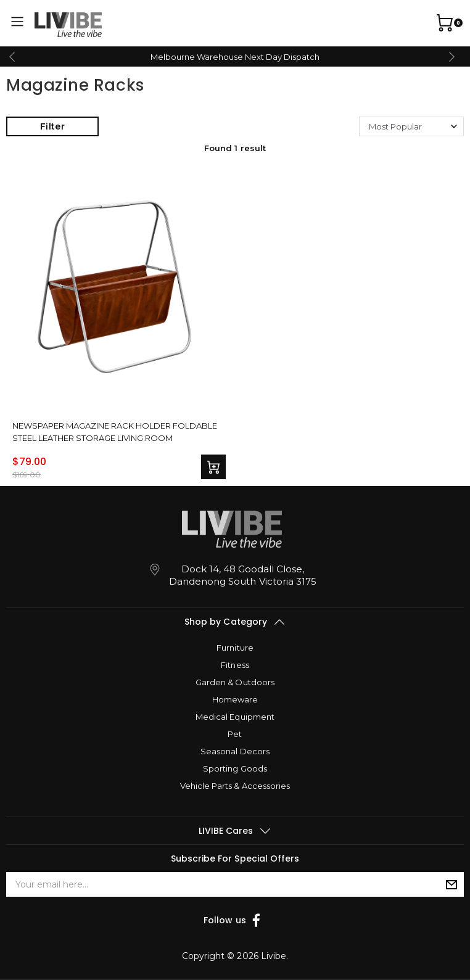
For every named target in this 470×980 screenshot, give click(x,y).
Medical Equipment (235, 717)
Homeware (235, 699)
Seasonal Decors (235, 751)
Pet (235, 734)
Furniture (235, 648)
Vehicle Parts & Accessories (235, 786)
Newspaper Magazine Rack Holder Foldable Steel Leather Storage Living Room (115, 431)
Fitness (235, 665)
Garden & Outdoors (235, 682)
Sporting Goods (235, 768)
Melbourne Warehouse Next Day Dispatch (235, 57)
